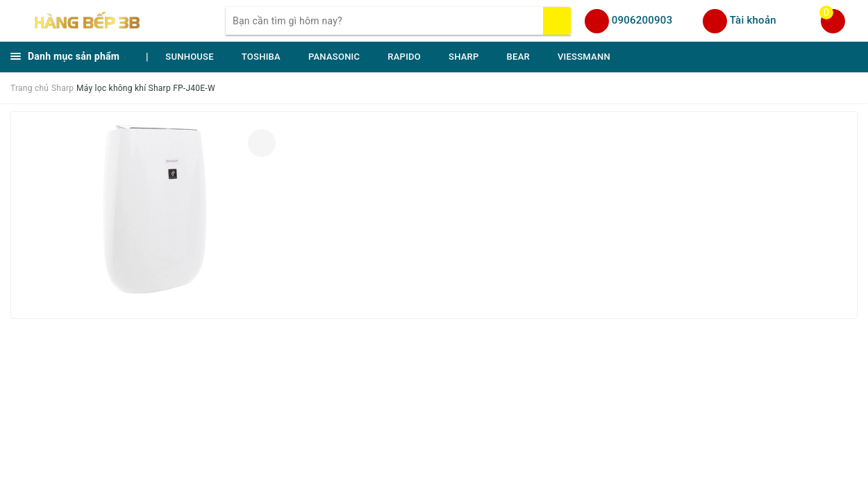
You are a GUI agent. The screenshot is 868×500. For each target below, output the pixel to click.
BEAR (518, 57)
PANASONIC (334, 57)
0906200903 (642, 20)
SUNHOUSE (190, 57)
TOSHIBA (261, 57)
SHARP (464, 57)
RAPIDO (404, 57)
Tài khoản (753, 20)
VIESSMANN (584, 57)
